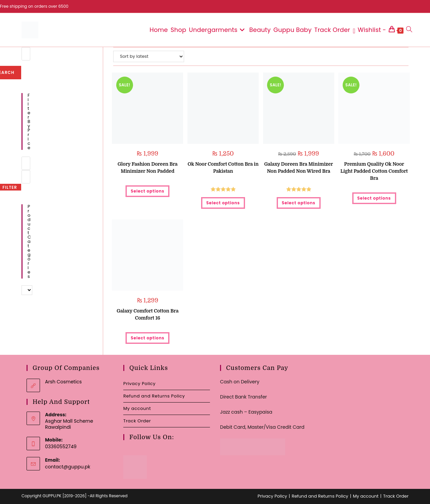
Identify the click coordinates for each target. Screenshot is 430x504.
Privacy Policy (139, 384)
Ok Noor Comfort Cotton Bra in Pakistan (223, 167)
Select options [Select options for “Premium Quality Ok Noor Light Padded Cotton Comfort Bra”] (374, 198)
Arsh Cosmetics (63, 382)
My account (137, 408)
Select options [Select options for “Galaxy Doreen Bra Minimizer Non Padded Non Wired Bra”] (299, 203)
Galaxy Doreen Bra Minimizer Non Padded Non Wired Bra (299, 167)
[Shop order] (149, 56)
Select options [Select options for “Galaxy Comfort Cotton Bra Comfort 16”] (147, 338)
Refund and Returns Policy (154, 396)
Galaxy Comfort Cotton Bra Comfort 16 (147, 314)
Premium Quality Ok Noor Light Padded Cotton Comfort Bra (374, 171)
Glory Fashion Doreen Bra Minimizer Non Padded (147, 167)
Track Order (137, 421)
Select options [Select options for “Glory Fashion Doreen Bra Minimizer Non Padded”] (147, 191)
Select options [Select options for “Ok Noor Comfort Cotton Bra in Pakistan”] (223, 203)
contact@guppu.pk (68, 467)
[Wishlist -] (369, 30)
